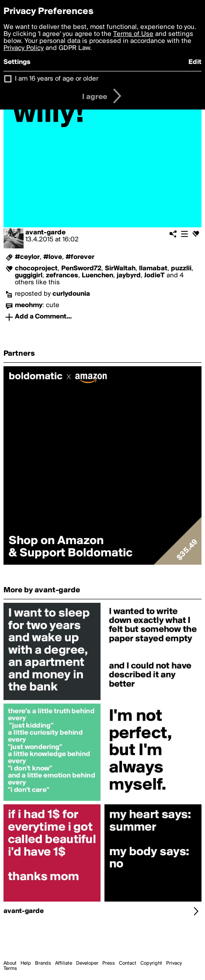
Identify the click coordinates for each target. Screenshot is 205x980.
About (10, 963)
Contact (128, 963)
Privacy (174, 963)
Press (109, 963)
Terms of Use (133, 34)
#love (53, 257)
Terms (10, 969)
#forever (80, 257)
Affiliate (64, 963)
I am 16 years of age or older (57, 79)
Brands (43, 963)
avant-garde (45, 233)
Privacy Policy (24, 48)
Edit (195, 62)
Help (26, 963)
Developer (87, 963)
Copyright (151, 963)
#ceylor (27, 257)
